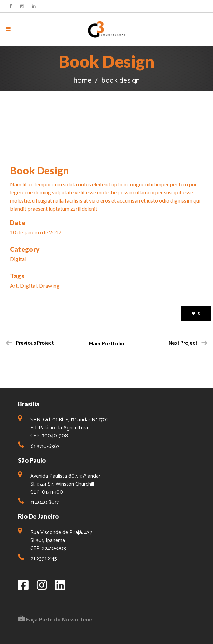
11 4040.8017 (45, 503)
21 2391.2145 (44, 559)
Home (83, 81)
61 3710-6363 (45, 446)
